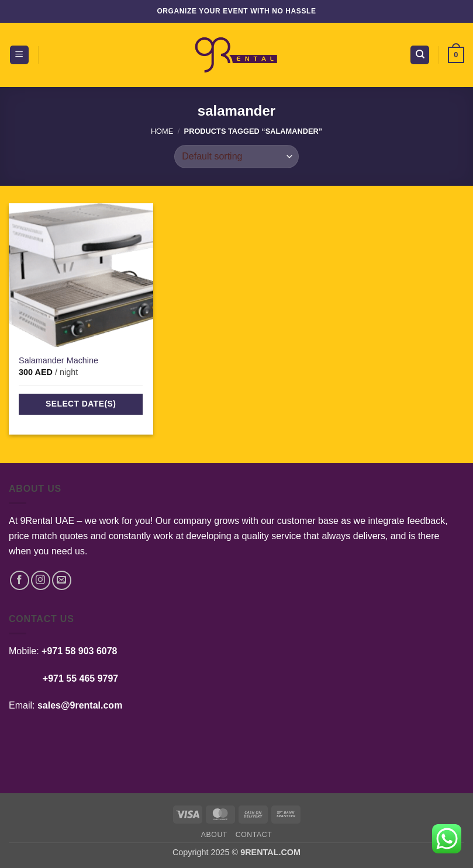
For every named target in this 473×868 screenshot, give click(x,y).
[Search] (420, 55)
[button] (19, 55)
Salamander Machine (58, 360)
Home (162, 131)
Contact (254, 835)
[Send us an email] (62, 580)
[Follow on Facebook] (20, 580)
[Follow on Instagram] (41, 580)
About (214, 835)
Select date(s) (81, 404)
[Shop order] (236, 157)
